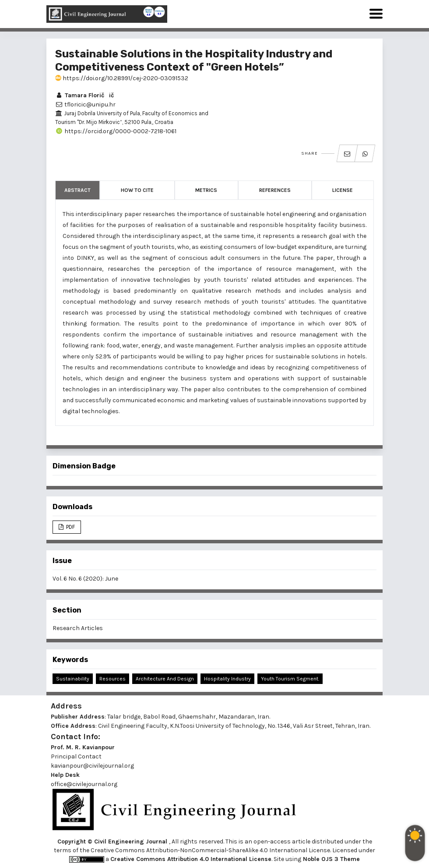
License (343, 190)
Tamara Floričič (84, 95)
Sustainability (73, 679)
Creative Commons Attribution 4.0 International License (191, 859)
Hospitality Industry (227, 679)
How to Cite (137, 190)
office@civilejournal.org (84, 784)
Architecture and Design (165, 679)
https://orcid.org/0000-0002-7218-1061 (116, 131)
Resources (113, 679)
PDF (70, 527)
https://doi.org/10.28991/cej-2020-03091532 (122, 78)
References (275, 190)
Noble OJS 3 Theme (331, 859)
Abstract (77, 190)
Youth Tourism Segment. (290, 679)
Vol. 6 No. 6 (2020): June (85, 579)
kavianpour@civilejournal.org (92, 766)
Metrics (206, 190)
